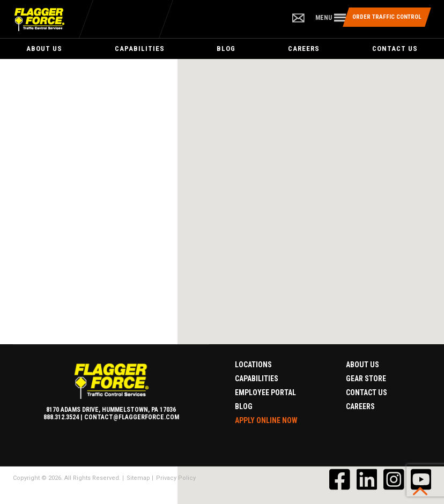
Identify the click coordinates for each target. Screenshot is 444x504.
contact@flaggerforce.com (132, 417)
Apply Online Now (266, 420)
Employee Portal (265, 392)
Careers (304, 49)
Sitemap (138, 478)
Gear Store (366, 379)
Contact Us (395, 49)
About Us (44, 49)
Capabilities (140, 49)
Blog (226, 49)
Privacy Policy (176, 478)
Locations (253, 365)
